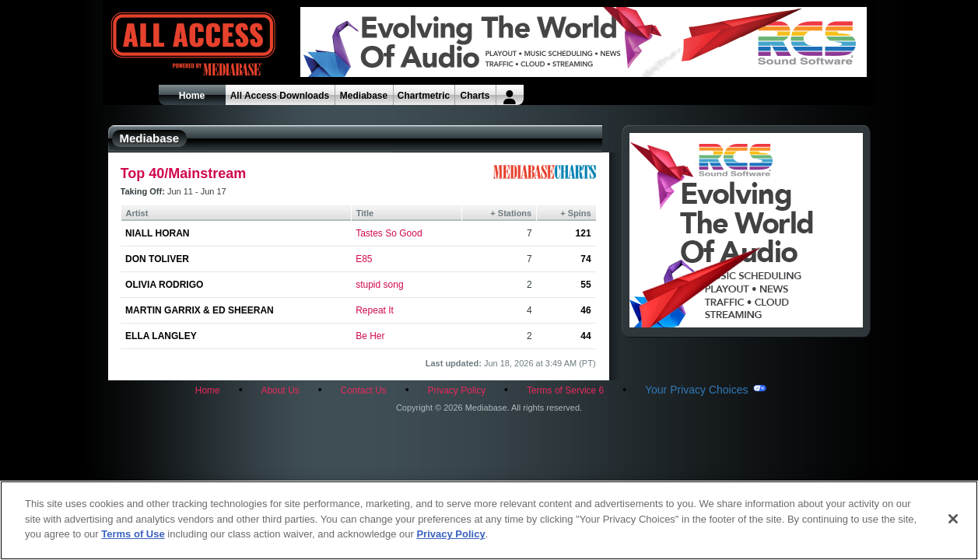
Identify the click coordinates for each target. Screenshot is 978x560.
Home (192, 96)
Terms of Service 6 (565, 390)
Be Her (370, 336)
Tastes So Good (389, 233)
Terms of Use (133, 534)
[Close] (953, 519)
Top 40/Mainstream (184, 173)
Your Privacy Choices (697, 390)
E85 (364, 259)
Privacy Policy (457, 390)
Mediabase (364, 96)
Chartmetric (424, 96)
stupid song (379, 285)
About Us (280, 390)
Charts (475, 96)
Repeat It (375, 310)
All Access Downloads (280, 96)
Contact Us (363, 390)
